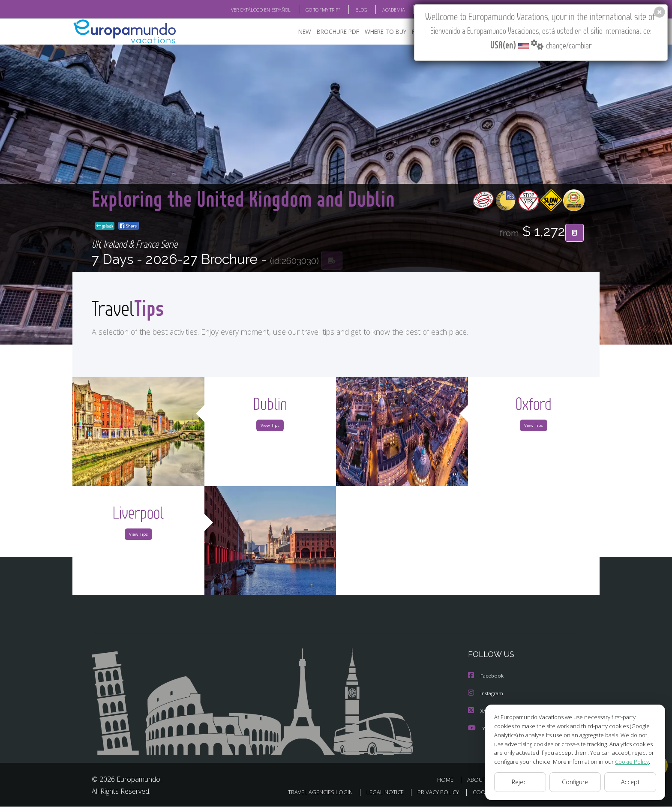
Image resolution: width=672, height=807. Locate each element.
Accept (630, 782)
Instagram (487, 695)
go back (336, 226)
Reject (520, 782)
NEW (305, 32)
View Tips (270, 427)
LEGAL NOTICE (376, 793)
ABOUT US (483, 780)
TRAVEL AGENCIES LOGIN (309, 793)
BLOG (350, 10)
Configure (575, 782)
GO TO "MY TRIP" (309, 10)
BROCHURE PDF (338, 32)
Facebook (487, 678)
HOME (448, 780)
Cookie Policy (626, 761)
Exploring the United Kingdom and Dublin (205, 211)
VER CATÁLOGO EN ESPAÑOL (241, 10)
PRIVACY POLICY (431, 793)
